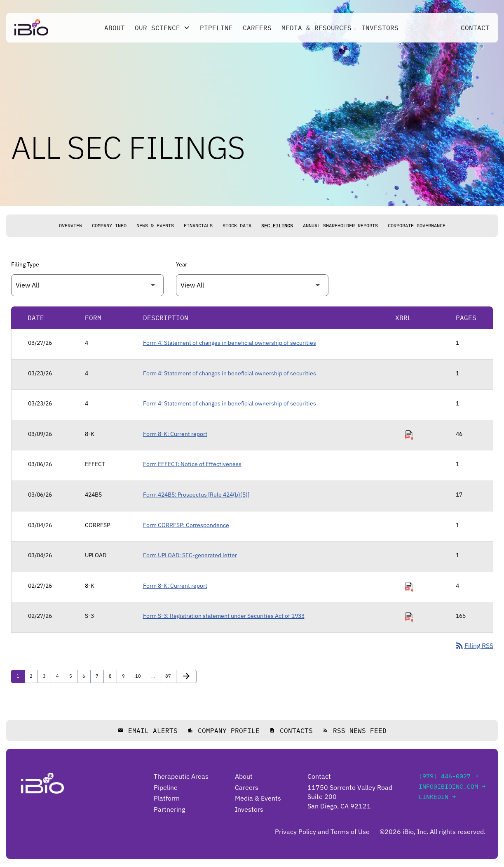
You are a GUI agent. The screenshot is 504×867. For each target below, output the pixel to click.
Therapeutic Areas (181, 776)
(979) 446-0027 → (448, 776)
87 (170, 676)
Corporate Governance (417, 225)
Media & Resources (316, 28)
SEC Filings (277, 225)
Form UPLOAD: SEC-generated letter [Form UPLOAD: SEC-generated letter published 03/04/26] (190, 555)
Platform (167, 798)
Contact (475, 28)
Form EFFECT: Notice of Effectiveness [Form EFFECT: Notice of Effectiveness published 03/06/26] (192, 464)
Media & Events (258, 798)
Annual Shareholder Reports (340, 225)
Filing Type (25, 264)
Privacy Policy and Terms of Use (322, 832)
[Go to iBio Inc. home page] (31, 27)
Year (182, 264)
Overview (70, 225)
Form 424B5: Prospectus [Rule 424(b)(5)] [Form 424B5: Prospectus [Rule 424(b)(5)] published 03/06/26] (196, 495)
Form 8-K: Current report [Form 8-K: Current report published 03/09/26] (175, 434)
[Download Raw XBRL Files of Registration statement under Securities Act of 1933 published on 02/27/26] (409, 617)
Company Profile (224, 730)
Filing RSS (474, 646)
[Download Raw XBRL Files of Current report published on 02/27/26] (409, 587)
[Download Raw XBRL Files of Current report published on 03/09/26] (409, 435)
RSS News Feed (355, 730)
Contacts (291, 730)
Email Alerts (148, 730)
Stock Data (237, 225)
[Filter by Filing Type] (87, 285)
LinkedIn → (437, 797)
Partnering (169, 809)
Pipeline (216, 28)
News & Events (155, 225)
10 (140, 676)
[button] (162, 28)
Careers (257, 28)
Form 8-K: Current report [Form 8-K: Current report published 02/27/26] (175, 586)
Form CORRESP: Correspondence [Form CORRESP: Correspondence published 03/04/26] (186, 525)
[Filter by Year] (252, 285)
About (115, 28)
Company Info (109, 225)
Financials (198, 225)
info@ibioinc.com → (452, 786)
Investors (380, 28)
